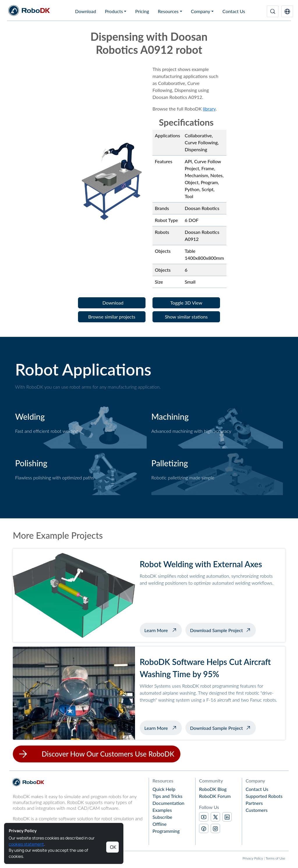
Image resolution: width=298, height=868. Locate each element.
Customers (257, 810)
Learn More (163, 629)
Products (114, 11)
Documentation (168, 803)
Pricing (142, 11)
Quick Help (164, 789)
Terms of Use (275, 858)
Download (86, 11)
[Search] (273, 11)
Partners (254, 803)
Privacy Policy (253, 858)
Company (201, 11)
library (209, 109)
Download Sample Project (217, 630)
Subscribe (162, 817)
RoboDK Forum (215, 796)
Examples (162, 810)
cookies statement (26, 844)
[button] (287, 11)
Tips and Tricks (167, 796)
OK (113, 847)
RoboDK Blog (213, 789)
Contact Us (234, 11)
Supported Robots (264, 796)
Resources (168, 11)
